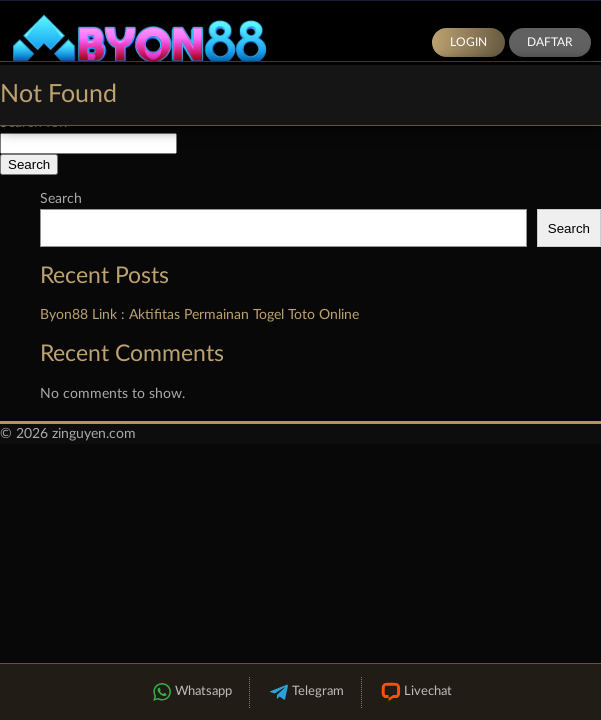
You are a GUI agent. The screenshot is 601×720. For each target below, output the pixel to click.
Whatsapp (191, 692)
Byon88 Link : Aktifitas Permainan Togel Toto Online (199, 315)
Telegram (305, 692)
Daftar (550, 42)
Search (61, 199)
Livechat (415, 692)
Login (468, 42)
